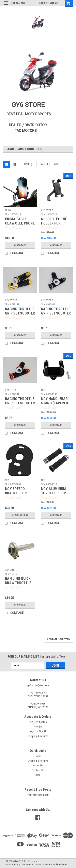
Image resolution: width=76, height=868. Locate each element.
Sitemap (32, 861)
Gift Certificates (38, 722)
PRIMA (8, 210)
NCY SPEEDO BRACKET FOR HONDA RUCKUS (17, 493)
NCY (43, 390)
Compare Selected (58, 639)
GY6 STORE (47, 210)
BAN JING (10, 570)
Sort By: (29, 164)
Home (38, 756)
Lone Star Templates (56, 865)
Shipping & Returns (38, 736)
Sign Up (54, 3)
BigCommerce (25, 865)
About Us (38, 766)
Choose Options (20, 515)
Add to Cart (20, 245)
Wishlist (38, 727)
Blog (38, 775)
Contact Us (38, 770)
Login (42, 3)
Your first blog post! (38, 795)
